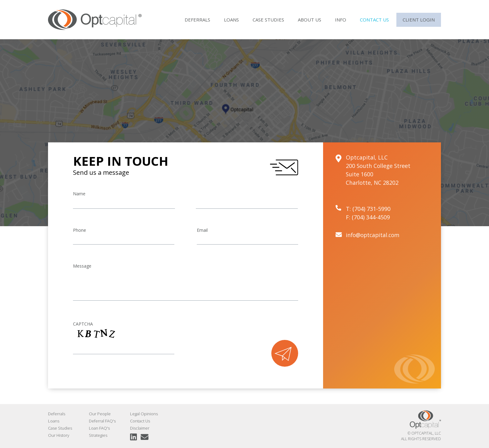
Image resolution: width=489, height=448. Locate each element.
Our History (59, 435)
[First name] (124, 203)
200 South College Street (379, 166)
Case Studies (268, 20)
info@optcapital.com (374, 235)
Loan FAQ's (99, 428)
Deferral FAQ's (102, 421)
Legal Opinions (144, 414)
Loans (231, 20)
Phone (80, 230)
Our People (100, 414)
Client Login (419, 20)
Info (341, 20)
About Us (310, 20)
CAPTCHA (83, 324)
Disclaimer (140, 428)
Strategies (98, 435)
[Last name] (247, 203)
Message (82, 266)
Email (202, 230)
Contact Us (374, 20)
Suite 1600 (360, 174)
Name (79, 194)
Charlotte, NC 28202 (373, 183)
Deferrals (197, 20)
